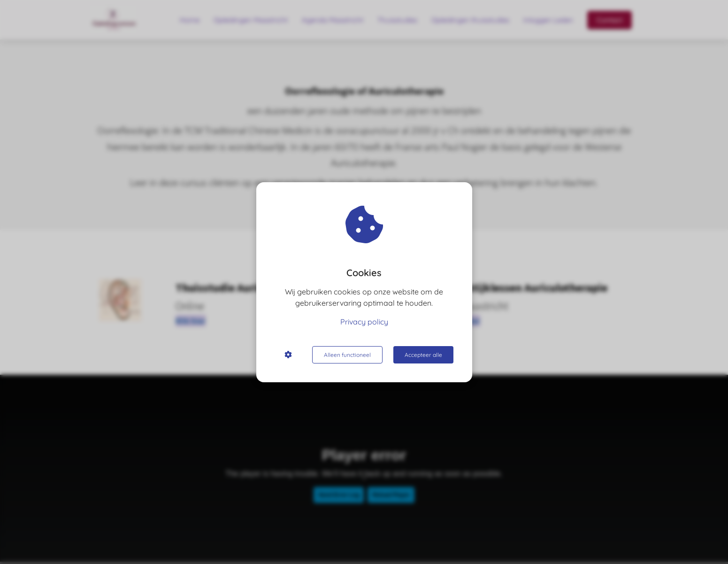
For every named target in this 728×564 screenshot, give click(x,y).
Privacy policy (364, 322)
